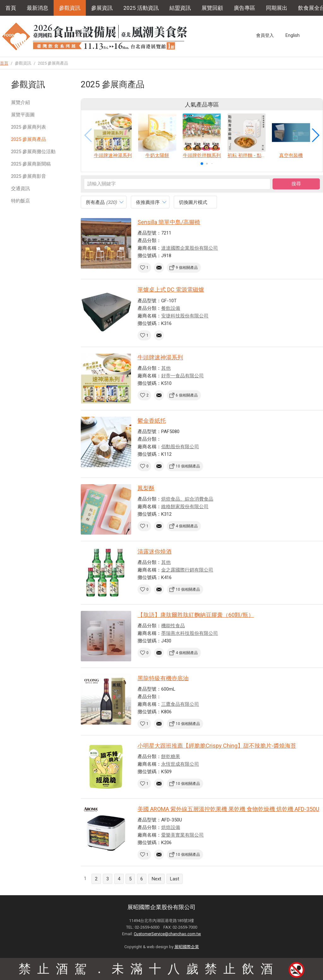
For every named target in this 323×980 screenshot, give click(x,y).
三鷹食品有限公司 (180, 704)
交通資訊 (21, 188)
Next (156, 879)
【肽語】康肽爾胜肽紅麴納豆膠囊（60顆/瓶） (196, 615)
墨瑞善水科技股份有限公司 (190, 633)
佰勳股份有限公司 (180, 447)
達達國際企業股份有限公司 (190, 248)
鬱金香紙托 (152, 421)
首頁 (11, 8)
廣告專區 (244, 8)
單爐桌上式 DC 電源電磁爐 (171, 290)
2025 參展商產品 (29, 139)
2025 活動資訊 (141, 8)
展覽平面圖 (23, 115)
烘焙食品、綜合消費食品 (187, 499)
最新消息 (38, 8)
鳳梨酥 (146, 488)
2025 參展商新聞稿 (31, 164)
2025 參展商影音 (29, 176)
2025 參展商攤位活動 (33, 152)
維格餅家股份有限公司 (185, 507)
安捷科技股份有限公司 (185, 316)
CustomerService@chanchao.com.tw (167, 934)
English (293, 35)
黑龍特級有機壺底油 (163, 678)
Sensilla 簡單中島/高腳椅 (169, 222)
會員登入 (265, 35)
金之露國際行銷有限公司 (187, 570)
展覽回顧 (212, 8)
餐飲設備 (171, 308)
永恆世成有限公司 (180, 764)
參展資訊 (102, 8)
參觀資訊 (70, 8)
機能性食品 (173, 626)
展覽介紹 (21, 102)
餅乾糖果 (171, 757)
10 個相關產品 (188, 466)
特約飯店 (21, 201)
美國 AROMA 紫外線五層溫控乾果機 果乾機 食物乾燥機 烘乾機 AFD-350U (228, 809)
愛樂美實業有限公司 (182, 835)
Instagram (320, 35)
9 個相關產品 (187, 268)
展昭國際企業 (187, 947)
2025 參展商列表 (29, 127)
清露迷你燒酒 (155, 551)
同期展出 (277, 8)
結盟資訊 (180, 8)
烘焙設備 (171, 827)
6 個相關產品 (187, 395)
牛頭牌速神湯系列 (160, 357)
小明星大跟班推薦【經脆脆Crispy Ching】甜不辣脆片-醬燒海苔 (217, 746)
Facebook (308, 35)
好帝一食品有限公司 (182, 376)
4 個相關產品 (187, 526)
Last (175, 879)
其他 (166, 368)
